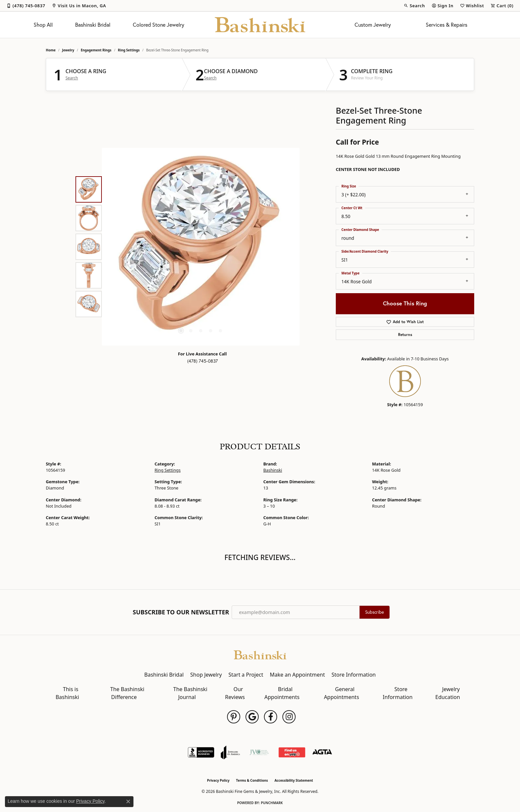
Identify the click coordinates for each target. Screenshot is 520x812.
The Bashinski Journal (190, 693)
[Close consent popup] (128, 801)
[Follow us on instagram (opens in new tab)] (289, 717)
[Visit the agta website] (322, 752)
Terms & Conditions (252, 780)
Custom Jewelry (373, 25)
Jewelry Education (448, 693)
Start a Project (246, 675)
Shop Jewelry (206, 675)
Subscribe (375, 612)
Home (51, 50)
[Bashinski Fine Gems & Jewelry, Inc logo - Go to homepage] (260, 25)
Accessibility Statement (294, 780)
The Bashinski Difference (127, 693)
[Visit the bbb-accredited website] (201, 752)
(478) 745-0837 (202, 361)
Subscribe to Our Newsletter (181, 612)
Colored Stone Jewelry (159, 25)
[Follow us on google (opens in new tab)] (252, 717)
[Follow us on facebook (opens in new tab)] (271, 717)
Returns (405, 335)
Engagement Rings (96, 50)
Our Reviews (235, 693)
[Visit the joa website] (230, 752)
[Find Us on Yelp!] (292, 752)
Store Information (354, 675)
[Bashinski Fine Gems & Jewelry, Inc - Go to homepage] (260, 654)
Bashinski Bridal (93, 25)
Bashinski (273, 470)
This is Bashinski (67, 693)
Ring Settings (129, 50)
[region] (201, 247)
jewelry (68, 50)
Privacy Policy (218, 780)
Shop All (43, 25)
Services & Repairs (447, 25)
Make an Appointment (297, 675)
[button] (414, 6)
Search (72, 78)
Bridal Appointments (282, 693)
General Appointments (342, 693)
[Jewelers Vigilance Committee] (259, 752)
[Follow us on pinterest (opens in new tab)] (234, 717)
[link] (26, 6)
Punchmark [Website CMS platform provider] (272, 803)
